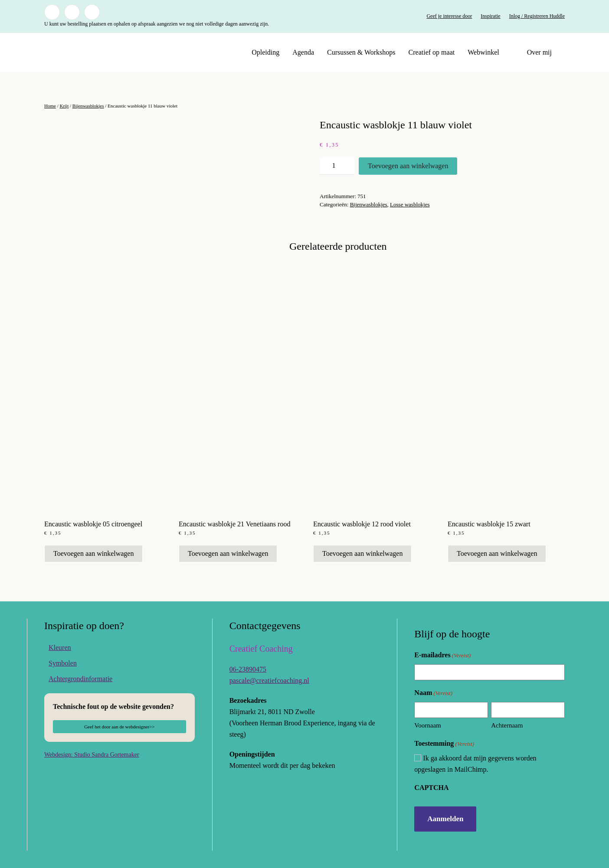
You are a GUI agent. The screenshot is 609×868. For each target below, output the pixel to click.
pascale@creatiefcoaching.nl (269, 680)
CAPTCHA (431, 788)
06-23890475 (248, 669)
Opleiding (265, 52)
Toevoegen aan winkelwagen (408, 166)
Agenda (303, 52)
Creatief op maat (432, 52)
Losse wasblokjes (410, 204)
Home (50, 106)
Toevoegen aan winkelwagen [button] (93, 553)
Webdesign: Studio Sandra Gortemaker (92, 755)
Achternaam (507, 725)
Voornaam (427, 725)
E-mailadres (442, 655)
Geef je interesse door (449, 16)
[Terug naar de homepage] (98, 52)
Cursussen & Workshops (361, 52)
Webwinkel (483, 52)
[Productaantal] (337, 166)
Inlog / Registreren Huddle (537, 16)
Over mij (539, 52)
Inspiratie (490, 16)
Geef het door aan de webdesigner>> (119, 727)
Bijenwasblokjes (88, 106)
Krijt (64, 106)
